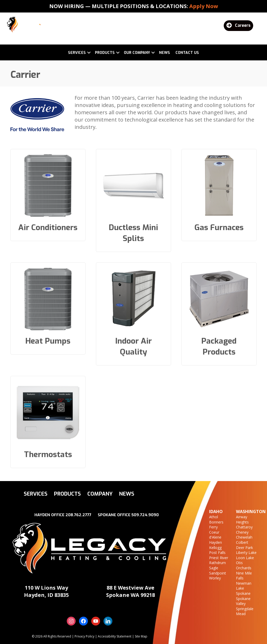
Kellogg (215, 548)
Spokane (243, 593)
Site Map (141, 636)
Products (105, 53)
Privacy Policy (84, 636)
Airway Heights (242, 519)
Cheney (242, 532)
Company (100, 494)
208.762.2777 (78, 515)
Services (77, 53)
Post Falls (217, 553)
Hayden (216, 542)
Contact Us (187, 53)
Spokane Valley (243, 601)
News (165, 53)
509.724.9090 (145, 515)
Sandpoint (218, 573)
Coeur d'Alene (215, 535)
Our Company (137, 53)
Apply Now (204, 6)
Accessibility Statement (115, 636)
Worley (215, 578)
